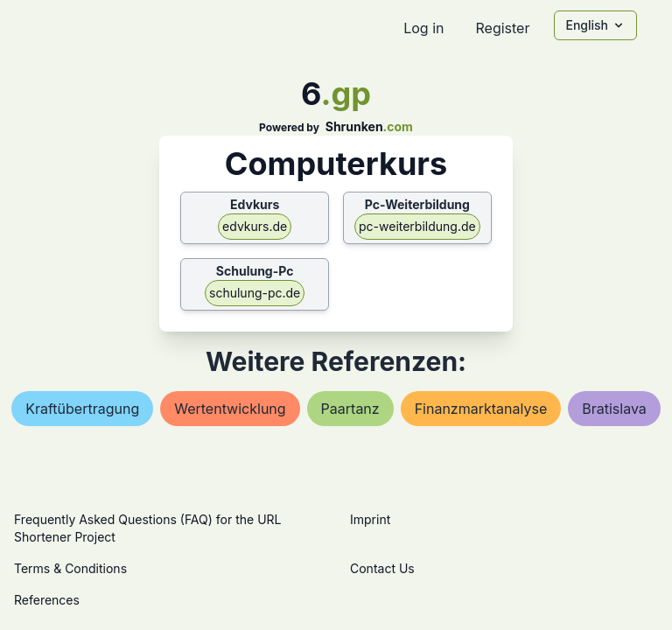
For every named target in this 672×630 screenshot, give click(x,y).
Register (502, 28)
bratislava (614, 409)
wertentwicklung (230, 409)
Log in (423, 28)
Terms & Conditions (70, 568)
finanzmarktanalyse (481, 409)
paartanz (350, 409)
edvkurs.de (255, 226)
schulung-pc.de (255, 293)
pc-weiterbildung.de (417, 226)
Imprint (370, 519)
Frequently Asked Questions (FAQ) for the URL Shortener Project (147, 528)
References (47, 600)
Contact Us (382, 568)
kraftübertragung (82, 409)
